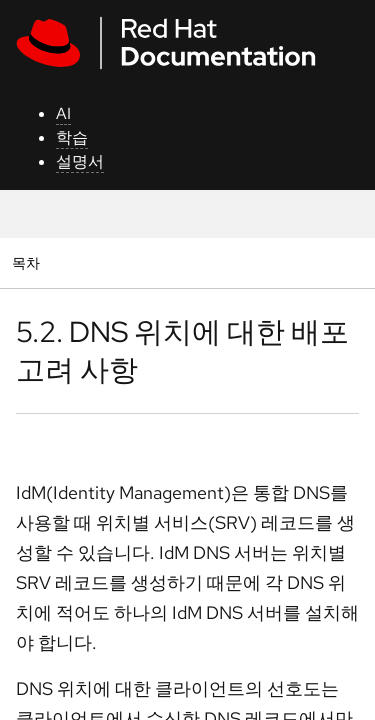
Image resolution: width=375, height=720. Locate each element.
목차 (28, 262)
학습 (72, 137)
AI (63, 113)
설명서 (80, 161)
